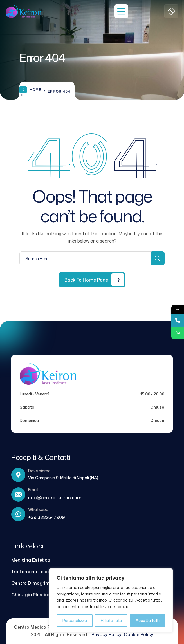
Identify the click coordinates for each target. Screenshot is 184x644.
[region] (111, 601)
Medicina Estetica (31, 560)
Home (30, 90)
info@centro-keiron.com (55, 498)
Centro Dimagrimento (36, 583)
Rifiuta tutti (111, 620)
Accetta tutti (148, 620)
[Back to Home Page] (92, 280)
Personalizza (75, 620)
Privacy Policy (108, 634)
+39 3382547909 (46, 517)
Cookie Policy (139, 634)
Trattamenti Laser (31, 572)
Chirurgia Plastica (31, 595)
